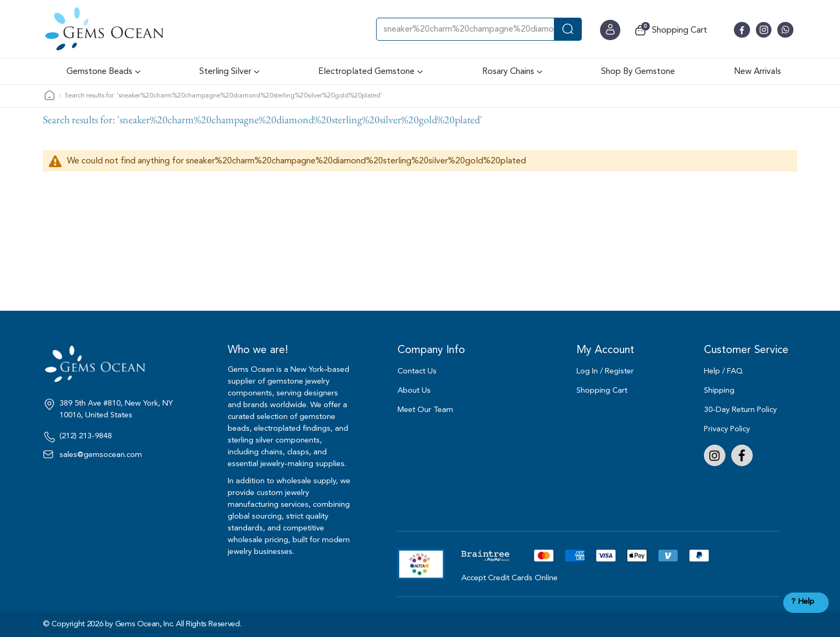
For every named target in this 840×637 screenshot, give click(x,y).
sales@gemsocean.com (101, 455)
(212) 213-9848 (86, 436)
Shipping (719, 390)
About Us (414, 390)
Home (50, 95)
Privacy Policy (727, 429)
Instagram (715, 455)
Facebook (742, 455)
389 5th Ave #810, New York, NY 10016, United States (116, 409)
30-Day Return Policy (740, 410)
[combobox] (479, 29)
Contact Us (417, 371)
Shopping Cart (602, 390)
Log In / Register (605, 371)
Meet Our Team (425, 410)
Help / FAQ (723, 371)
